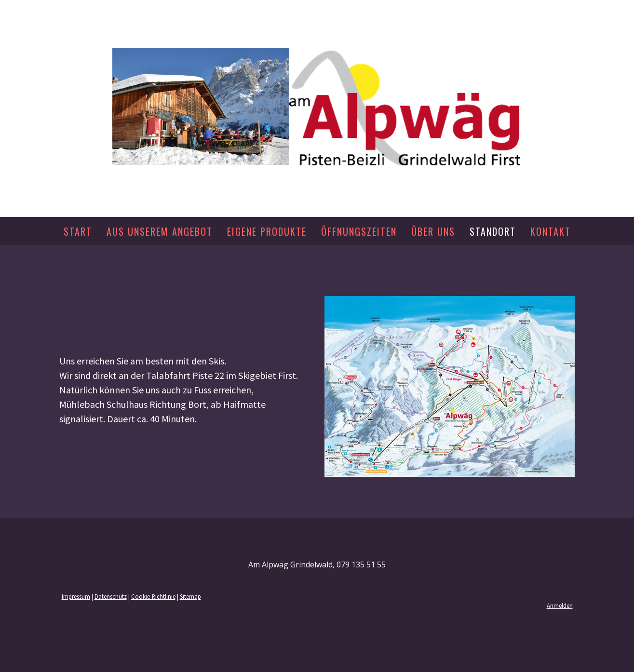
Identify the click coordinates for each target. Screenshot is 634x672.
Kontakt (551, 231)
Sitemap (190, 596)
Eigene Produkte (267, 231)
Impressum (76, 596)
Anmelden (560, 605)
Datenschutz (111, 596)
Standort (493, 231)
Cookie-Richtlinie (153, 596)
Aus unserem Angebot (160, 231)
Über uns (433, 231)
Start (78, 231)
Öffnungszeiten (359, 231)
